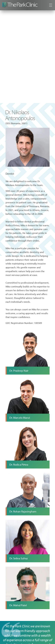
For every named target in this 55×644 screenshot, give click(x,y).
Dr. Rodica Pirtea (19, 465)
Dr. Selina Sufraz (19, 558)
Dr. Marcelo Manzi (20, 418)
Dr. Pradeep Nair (19, 371)
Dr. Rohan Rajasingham (23, 511)
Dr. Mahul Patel (18, 605)
